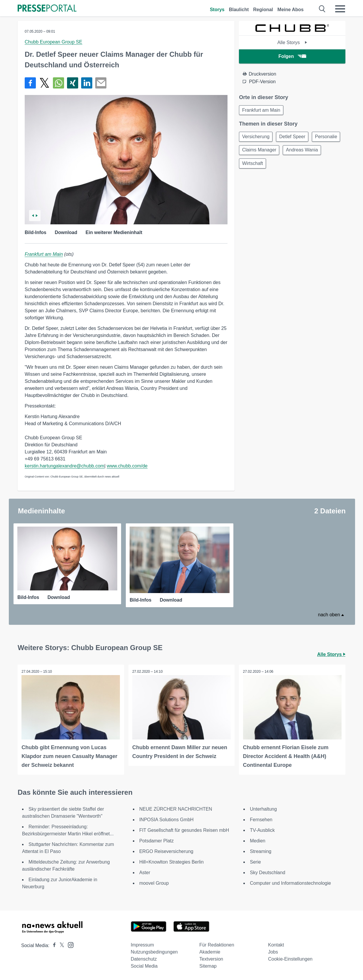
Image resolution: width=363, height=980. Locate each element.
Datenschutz (144, 959)
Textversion (211, 959)
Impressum (142, 945)
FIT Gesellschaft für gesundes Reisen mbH (184, 830)
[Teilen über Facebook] (30, 83)
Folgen (292, 56)
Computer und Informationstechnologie (290, 883)
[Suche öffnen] (322, 9)
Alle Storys (292, 42)
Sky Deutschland (267, 872)
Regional (263, 10)
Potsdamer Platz (157, 840)
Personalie (254, 152)
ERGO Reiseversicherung (166, 851)
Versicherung (256, 138)
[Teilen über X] (44, 83)
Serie (255, 862)
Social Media (144, 966)
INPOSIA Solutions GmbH (167, 819)
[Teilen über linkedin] (87, 83)
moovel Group (154, 883)
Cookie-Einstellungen (290, 959)
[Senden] (101, 83)
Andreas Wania (259, 166)
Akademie (210, 952)
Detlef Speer (295, 138)
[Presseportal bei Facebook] (53, 945)
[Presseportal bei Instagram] (69, 944)
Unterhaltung (263, 809)
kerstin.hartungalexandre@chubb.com (65, 466)
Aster (145, 872)
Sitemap (208, 966)
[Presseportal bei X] (60, 945)
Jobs (273, 952)
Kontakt (276, 945)
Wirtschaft (296, 166)
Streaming (261, 851)
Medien (257, 840)
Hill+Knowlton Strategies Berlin (172, 862)
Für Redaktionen (217, 945)
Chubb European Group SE (53, 42)
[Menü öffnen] (340, 9)
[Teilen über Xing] (73, 83)
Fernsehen (261, 819)
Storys (217, 10)
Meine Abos (291, 10)
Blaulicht (239, 10)
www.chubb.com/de (127, 466)
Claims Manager (293, 152)
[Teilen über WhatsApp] (58, 83)
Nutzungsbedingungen (154, 952)
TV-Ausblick (262, 830)
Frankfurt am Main (44, 254)
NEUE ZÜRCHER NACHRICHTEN (176, 809)
